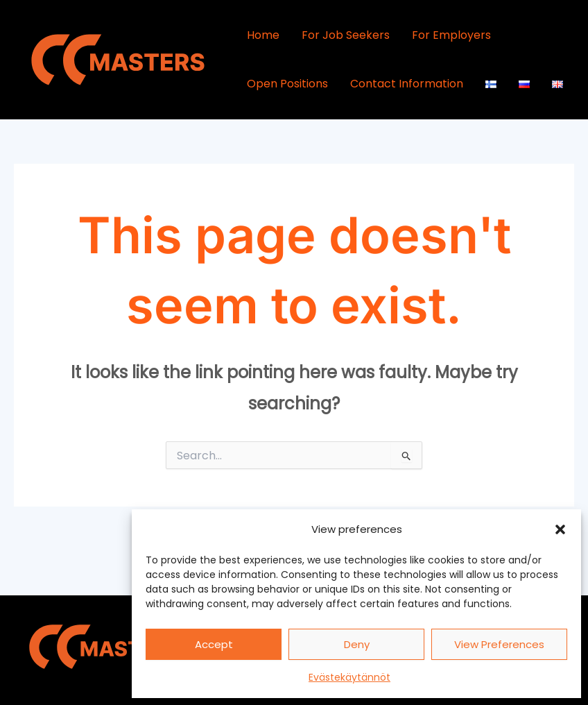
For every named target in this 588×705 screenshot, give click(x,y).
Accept (214, 644)
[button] (560, 529)
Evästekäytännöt (349, 677)
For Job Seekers (346, 35)
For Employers (451, 35)
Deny (357, 644)
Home (263, 35)
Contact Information (407, 84)
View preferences (499, 644)
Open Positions (287, 84)
